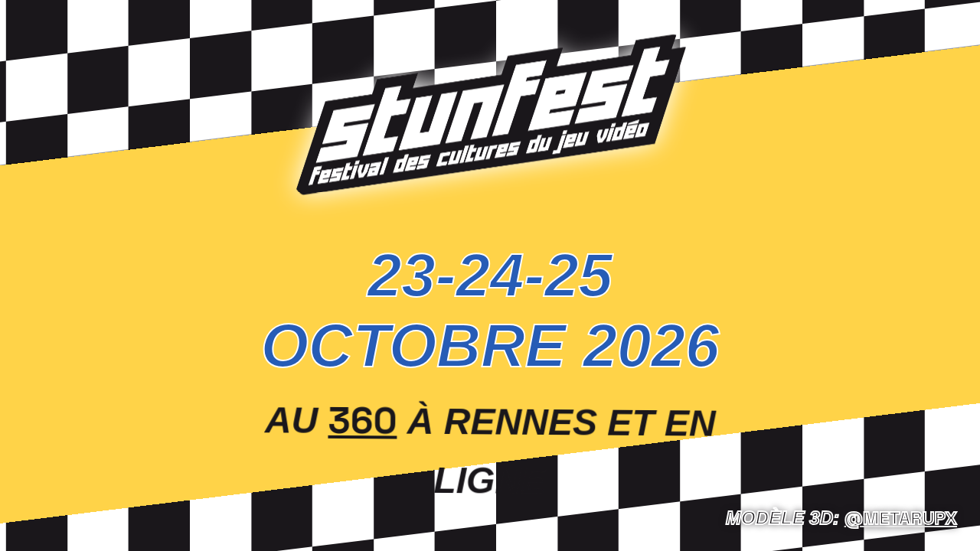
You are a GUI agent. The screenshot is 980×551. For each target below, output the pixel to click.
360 (363, 419)
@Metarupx (901, 518)
